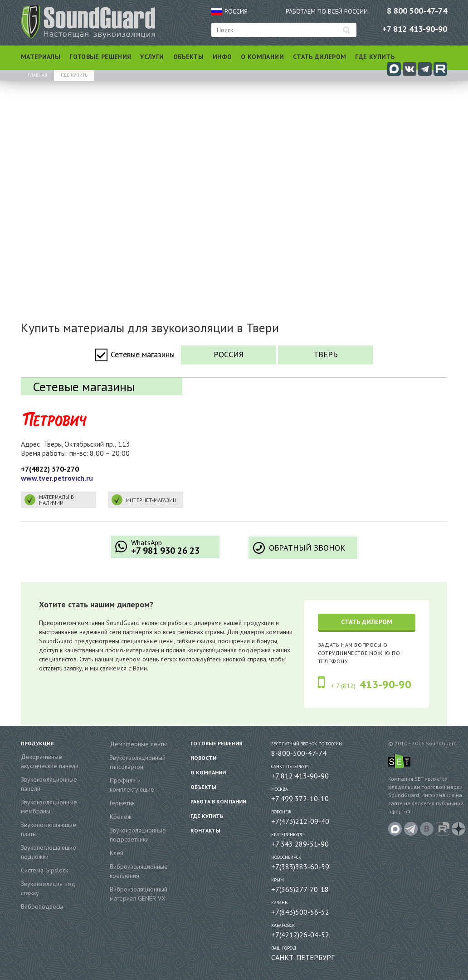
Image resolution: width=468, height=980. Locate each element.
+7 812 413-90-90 (415, 29)
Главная (37, 75)
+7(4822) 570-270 (50, 469)
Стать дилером (320, 57)
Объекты (188, 57)
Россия (229, 354)
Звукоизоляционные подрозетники (138, 835)
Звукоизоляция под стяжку (48, 888)
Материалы (41, 57)
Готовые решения (100, 57)
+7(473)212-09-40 (300, 821)
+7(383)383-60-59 (300, 867)
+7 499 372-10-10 (300, 798)
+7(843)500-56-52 (300, 912)
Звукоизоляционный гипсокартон (138, 762)
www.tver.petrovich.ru (57, 478)
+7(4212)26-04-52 (300, 935)
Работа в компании (218, 801)
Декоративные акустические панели (50, 761)
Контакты (205, 830)
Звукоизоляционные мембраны (49, 807)
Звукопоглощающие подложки (49, 852)
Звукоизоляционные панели (49, 784)
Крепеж (121, 817)
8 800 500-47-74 (417, 11)
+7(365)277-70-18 (300, 889)
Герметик (122, 803)
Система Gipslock (44, 870)
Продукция (37, 743)
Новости (203, 758)
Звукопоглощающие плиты (49, 829)
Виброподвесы (42, 906)
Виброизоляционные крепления (139, 871)
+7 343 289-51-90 (300, 844)
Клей (117, 853)
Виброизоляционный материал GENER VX (139, 894)
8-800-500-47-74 (299, 753)
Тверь (326, 354)
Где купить (375, 57)
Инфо (222, 57)
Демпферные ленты (138, 744)
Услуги (152, 57)
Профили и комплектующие (132, 785)
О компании (262, 57)
